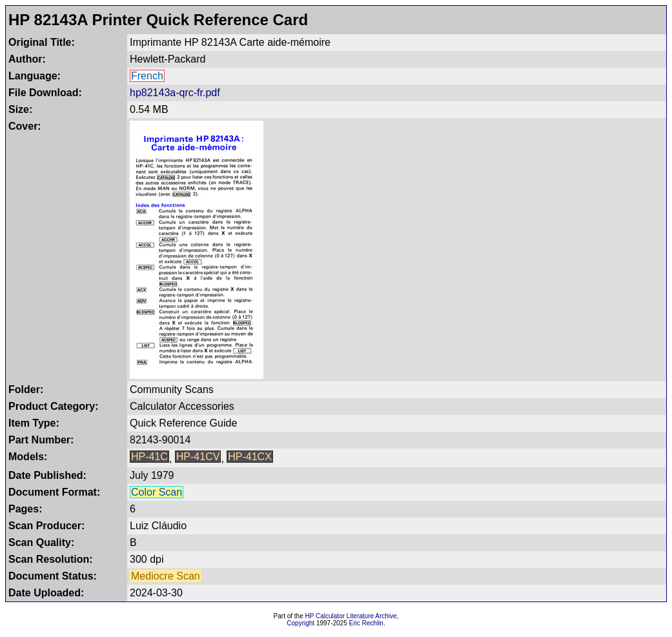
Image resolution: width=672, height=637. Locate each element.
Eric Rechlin (366, 623)
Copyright (300, 623)
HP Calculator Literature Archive (351, 616)
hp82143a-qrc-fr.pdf (175, 93)
